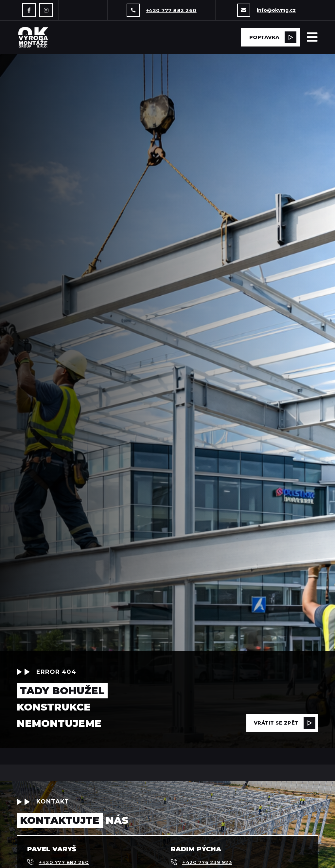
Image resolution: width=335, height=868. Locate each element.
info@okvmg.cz (276, 10)
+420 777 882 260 (171, 10)
